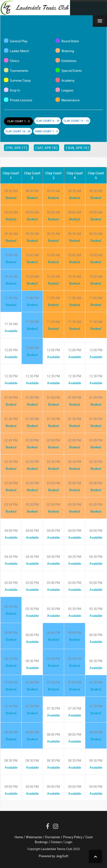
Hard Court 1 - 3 (46, 131)
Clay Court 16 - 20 (18, 131)
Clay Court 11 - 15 (76, 121)
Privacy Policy (73, 837)
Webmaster (34, 837)
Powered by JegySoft (53, 856)
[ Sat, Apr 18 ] (46, 148)
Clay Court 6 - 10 (48, 121)
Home (19, 837)
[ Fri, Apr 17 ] (16, 148)
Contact (56, 842)
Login (68, 842)
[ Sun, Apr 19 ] (77, 148)
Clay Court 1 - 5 (18, 121)
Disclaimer (53, 837)
